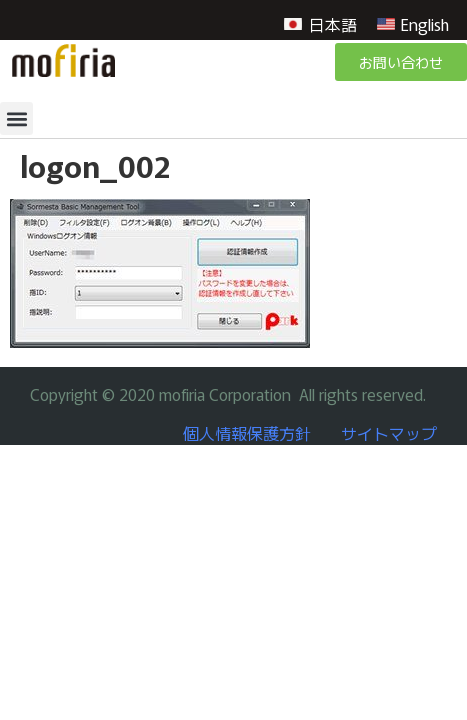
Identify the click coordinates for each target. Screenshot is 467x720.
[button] (16, 118)
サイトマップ (389, 433)
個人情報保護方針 (247, 433)
